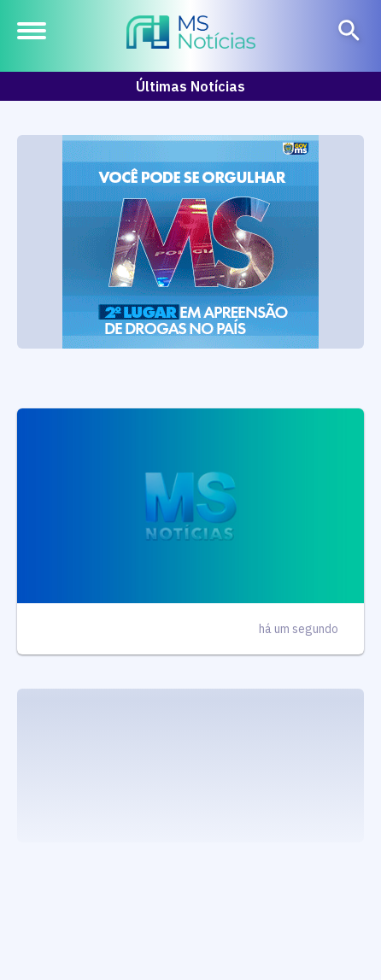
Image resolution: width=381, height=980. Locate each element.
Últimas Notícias (190, 86)
